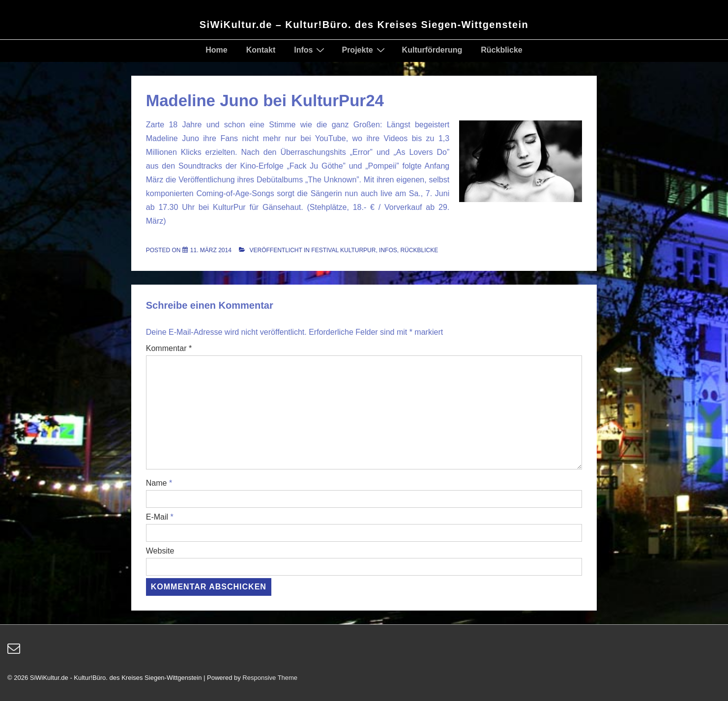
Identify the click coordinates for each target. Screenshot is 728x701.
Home (216, 50)
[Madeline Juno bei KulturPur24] (211, 250)
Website (160, 551)
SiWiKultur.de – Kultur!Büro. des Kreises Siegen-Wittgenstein (364, 25)
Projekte (364, 50)
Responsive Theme (270, 678)
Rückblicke (501, 50)
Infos (310, 50)
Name (157, 483)
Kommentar (169, 348)
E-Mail (157, 517)
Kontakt (261, 50)
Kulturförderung (432, 50)
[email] (15, 652)
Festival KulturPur (343, 250)
